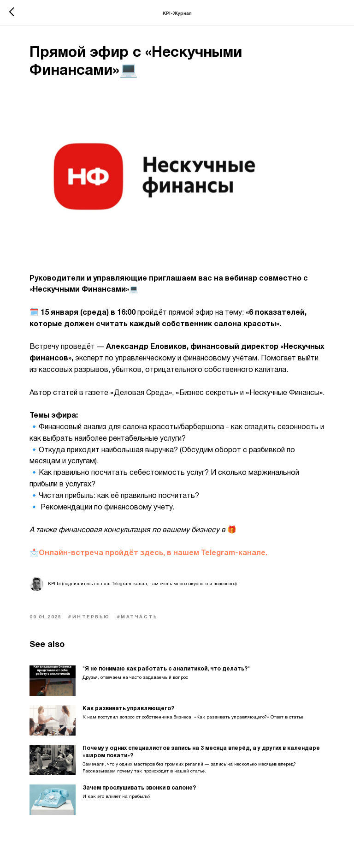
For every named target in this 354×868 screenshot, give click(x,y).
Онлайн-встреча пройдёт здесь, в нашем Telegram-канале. (153, 553)
